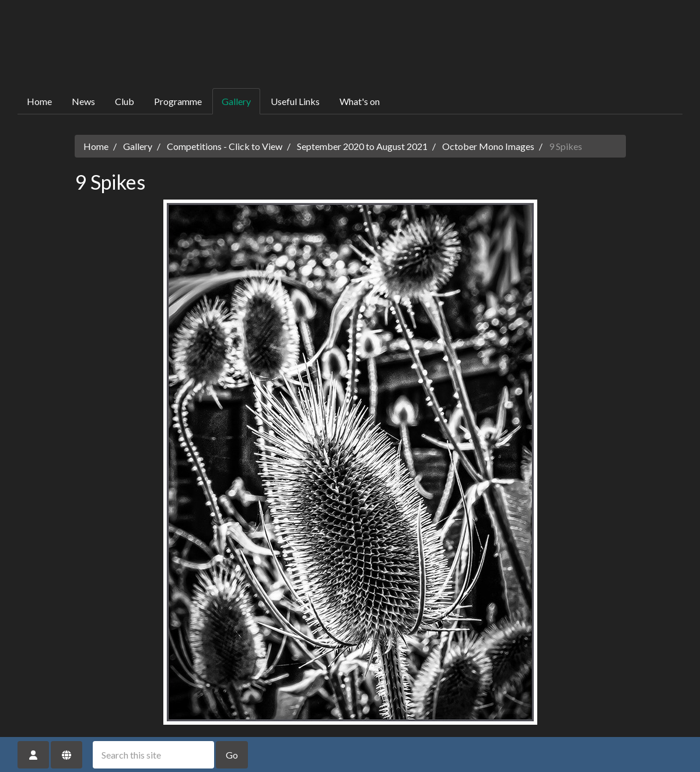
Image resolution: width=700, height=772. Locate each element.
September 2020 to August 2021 (362, 146)
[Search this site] (153, 755)
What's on (360, 101)
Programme (178, 101)
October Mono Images (488, 146)
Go (232, 755)
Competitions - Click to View (225, 146)
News (83, 101)
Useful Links (295, 101)
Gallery (236, 101)
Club (125, 101)
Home (39, 101)
